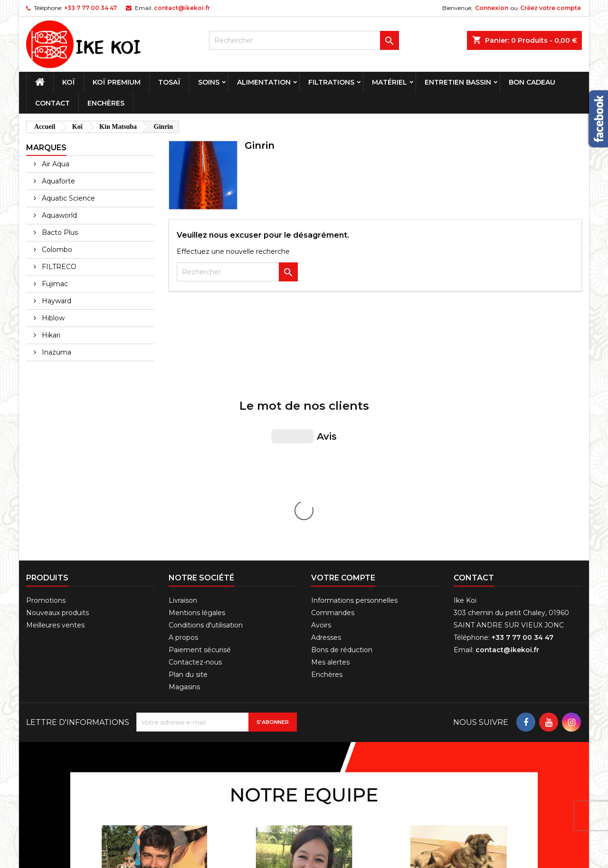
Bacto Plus (59, 232)
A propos (183, 478)
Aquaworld (58, 215)
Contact (52, 103)
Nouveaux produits (57, 453)
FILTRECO (58, 267)
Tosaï (169, 82)
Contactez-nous (195, 502)
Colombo (56, 250)
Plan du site (188, 515)
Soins (209, 82)
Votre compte (343, 418)
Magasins (184, 527)
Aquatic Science (67, 198)
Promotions (46, 441)
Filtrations (331, 82)
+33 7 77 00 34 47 (90, 8)
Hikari (50, 335)
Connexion (492, 8)
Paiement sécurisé (200, 490)
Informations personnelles (354, 441)
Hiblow (52, 318)
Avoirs (321, 465)
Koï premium (117, 82)
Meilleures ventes (55, 465)
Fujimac (54, 284)
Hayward (56, 301)
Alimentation (264, 82)
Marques (46, 148)
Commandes (333, 453)
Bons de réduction (342, 490)
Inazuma (56, 352)
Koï (69, 82)
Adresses (326, 478)
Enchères (106, 103)
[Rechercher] (304, 40)
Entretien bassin (458, 82)
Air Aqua (55, 164)
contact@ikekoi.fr (182, 8)
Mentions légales (197, 453)
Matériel (389, 82)
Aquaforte (57, 181)
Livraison (183, 441)
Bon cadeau (532, 82)
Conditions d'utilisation (206, 465)
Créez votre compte (551, 8)
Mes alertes (330, 502)
